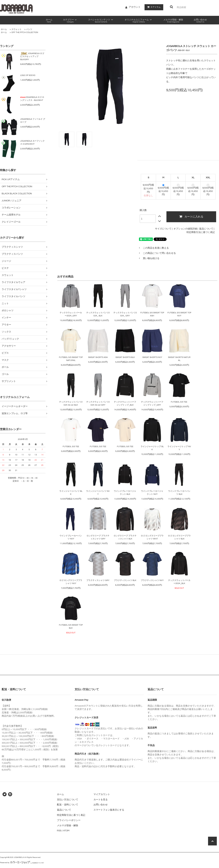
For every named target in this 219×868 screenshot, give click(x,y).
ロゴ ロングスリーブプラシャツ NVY (71, 582)
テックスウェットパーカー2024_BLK (179, 582)
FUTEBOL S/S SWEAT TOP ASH (152, 314)
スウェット (17, 29)
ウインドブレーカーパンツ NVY (71, 537)
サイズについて (163, 229)
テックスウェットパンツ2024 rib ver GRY (98, 403)
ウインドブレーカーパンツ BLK (179, 493)
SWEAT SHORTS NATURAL (179, 359)
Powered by (22, 863)
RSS (59, 831)
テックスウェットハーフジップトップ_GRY (152, 403)
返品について (206, 229)
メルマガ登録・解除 (68, 826)
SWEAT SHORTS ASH (98, 357)
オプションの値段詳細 (185, 229)
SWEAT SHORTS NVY (152, 357)
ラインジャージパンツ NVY (98, 493)
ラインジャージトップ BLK (152, 448)
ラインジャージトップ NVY (179, 448)
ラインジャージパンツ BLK (71, 493)
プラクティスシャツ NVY (152, 580)
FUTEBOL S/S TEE (179, 402)
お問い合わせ (101, 805)
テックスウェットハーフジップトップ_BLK (125, 403)
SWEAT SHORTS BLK (125, 357)
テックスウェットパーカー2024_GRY (71, 314)
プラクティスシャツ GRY (98, 580)
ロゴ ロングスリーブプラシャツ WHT (152, 537)
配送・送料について (68, 805)
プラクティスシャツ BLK (125, 580)
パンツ (29, 29)
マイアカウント (102, 794)
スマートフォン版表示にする (109, 810)
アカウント (135, 7)
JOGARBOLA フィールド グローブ (33, 121)
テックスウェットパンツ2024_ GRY (125, 314)
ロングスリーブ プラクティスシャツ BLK (125, 537)
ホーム (4, 29)
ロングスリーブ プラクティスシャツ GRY (98, 537)
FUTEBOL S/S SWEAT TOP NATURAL (71, 359)
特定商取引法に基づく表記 (201, 232)
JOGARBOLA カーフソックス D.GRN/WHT (32, 143)
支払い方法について (68, 800)
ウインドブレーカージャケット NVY (152, 493)
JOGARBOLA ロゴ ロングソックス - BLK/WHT (32, 99)
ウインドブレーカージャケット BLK (125, 493)
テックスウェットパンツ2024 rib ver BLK (71, 403)
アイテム (153, 7)
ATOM (66, 831)
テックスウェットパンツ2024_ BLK (98, 314)
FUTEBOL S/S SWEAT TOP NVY (179, 314)
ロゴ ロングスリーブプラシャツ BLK (179, 537)
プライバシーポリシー (69, 820)
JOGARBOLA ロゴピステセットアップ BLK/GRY (32, 56)
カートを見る (101, 800)
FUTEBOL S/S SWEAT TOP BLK (71, 627)
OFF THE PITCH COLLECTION (25, 32)
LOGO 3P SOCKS (28, 75)
